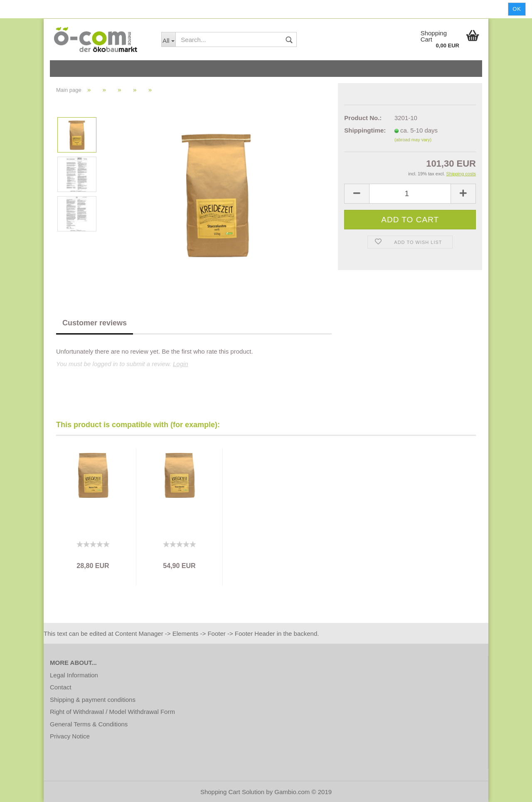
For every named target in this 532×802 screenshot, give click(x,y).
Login (181, 364)
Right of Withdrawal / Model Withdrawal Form (112, 712)
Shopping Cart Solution (232, 792)
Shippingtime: (363, 130)
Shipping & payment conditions (93, 700)
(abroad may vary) (413, 140)
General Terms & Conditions (89, 724)
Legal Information (74, 675)
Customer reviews (95, 323)
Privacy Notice (70, 736)
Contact (61, 687)
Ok (517, 9)
